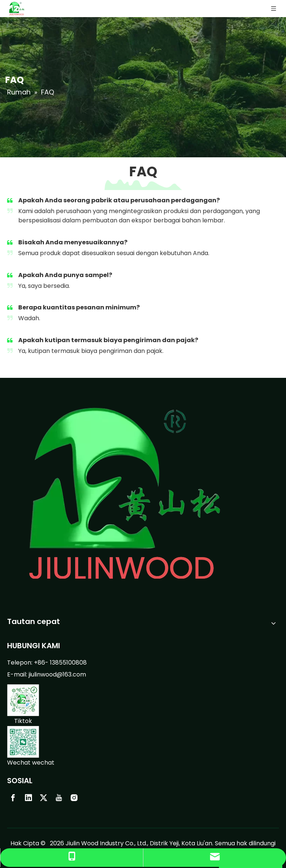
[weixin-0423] (23, 742)
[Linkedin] (28, 798)
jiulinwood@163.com (57, 674)
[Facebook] (13, 798)
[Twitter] (44, 798)
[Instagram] (74, 798)
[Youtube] (59, 798)
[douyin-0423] (23, 700)
